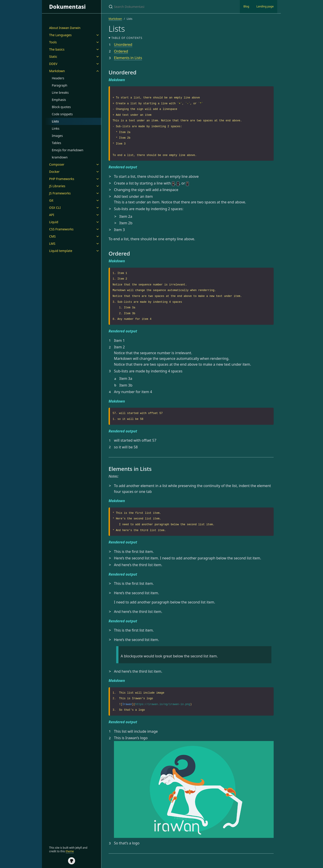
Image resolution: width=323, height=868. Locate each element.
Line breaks (60, 92)
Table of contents (127, 38)
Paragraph (60, 85)
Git (51, 200)
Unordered (123, 45)
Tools (53, 42)
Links (56, 128)
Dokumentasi (67, 7)
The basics (57, 49)
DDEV (53, 64)
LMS (52, 244)
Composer (57, 164)
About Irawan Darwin (65, 28)
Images (57, 136)
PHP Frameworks (62, 179)
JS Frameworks (60, 193)
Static (53, 57)
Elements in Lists (128, 58)
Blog (246, 6)
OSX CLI (55, 208)
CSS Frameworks (61, 229)
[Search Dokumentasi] (161, 7)
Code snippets (62, 114)
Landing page (265, 6)
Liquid (54, 222)
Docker (54, 172)
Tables (56, 143)
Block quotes (61, 107)
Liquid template (61, 251)
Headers (58, 78)
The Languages (60, 35)
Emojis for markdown (68, 150)
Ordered (121, 51)
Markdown (57, 71)
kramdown (60, 157)
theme (70, 851)
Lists (55, 121)
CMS (52, 236)
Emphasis (59, 100)
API (52, 215)
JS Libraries (57, 186)
